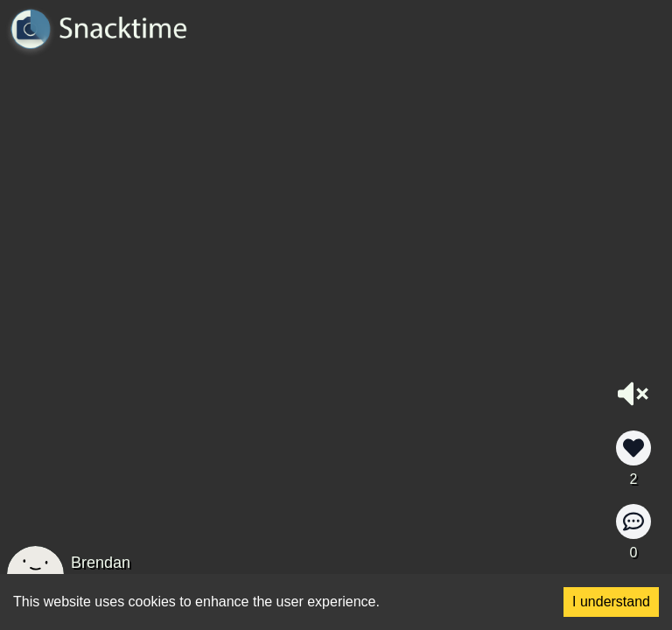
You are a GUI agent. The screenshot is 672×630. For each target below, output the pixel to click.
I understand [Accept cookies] (611, 602)
